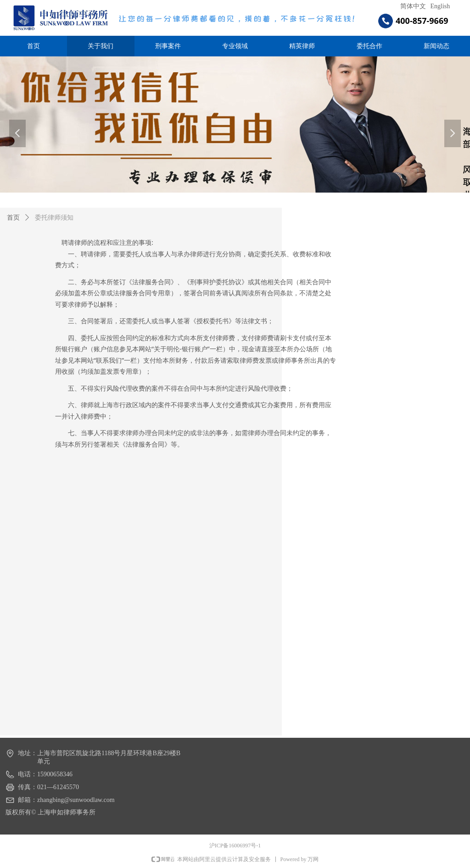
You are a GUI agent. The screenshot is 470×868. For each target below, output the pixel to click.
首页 (13, 218)
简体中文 (413, 6)
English (440, 6)
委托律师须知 (54, 218)
